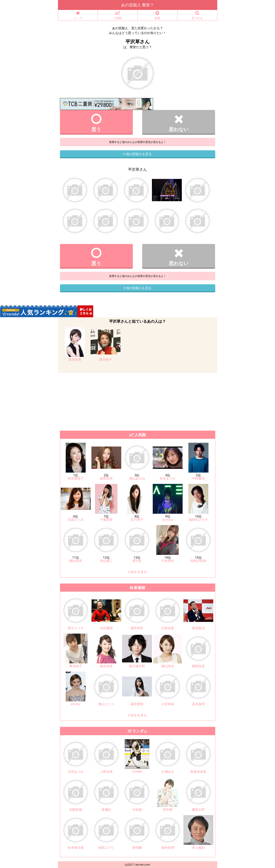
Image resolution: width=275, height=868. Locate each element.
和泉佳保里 (198, 772)
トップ (78, 15)
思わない (179, 123)
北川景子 (137, 519)
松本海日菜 (76, 848)
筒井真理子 (76, 478)
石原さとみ (76, 519)
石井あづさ (76, 772)
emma (76, 704)
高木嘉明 (198, 704)
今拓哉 (137, 810)
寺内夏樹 (106, 628)
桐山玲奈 (168, 666)
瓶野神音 (137, 628)
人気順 (118, 15)
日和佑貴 (168, 628)
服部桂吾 (198, 666)
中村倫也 (198, 478)
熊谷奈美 (106, 666)
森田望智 (137, 704)
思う (96, 123)
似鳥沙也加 (198, 561)
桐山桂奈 (76, 561)
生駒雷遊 (76, 810)
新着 (157, 15)
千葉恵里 (106, 519)
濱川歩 (137, 561)
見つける (197, 15)
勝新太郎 (198, 810)
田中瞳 (168, 810)
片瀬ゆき (168, 772)
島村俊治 (198, 628)
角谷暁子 (76, 666)
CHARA (137, 772)
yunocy (168, 519)
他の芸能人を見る (137, 154)
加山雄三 (106, 561)
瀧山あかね (137, 478)
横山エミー (106, 704)
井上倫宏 (198, 848)
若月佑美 (75, 359)
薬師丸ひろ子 (198, 519)
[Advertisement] (119, 401)
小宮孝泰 (168, 704)
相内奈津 (168, 848)
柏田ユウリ (106, 848)
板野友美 (106, 478)
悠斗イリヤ (76, 628)
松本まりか (168, 478)
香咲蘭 (137, 848)
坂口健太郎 (137, 666)
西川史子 (106, 359)
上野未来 (106, 772)
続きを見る (137, 572)
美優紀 (106, 810)
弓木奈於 (168, 561)
